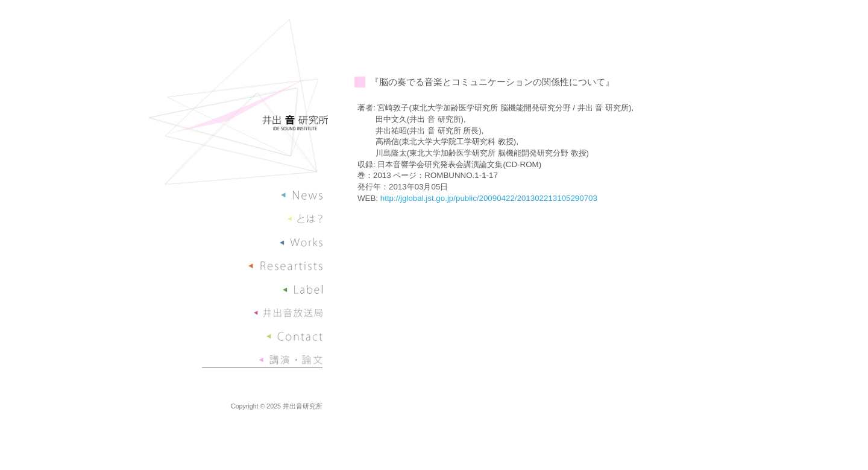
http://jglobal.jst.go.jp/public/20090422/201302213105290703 (489, 198)
